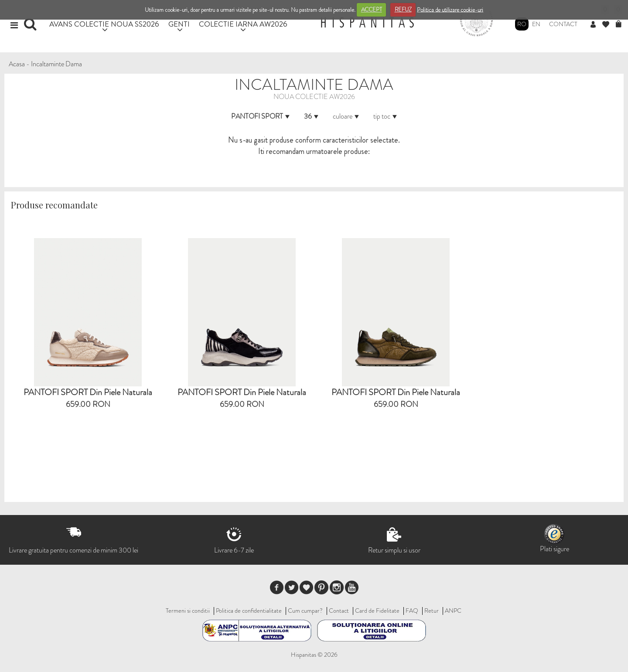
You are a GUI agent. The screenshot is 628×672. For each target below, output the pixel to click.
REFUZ (403, 9)
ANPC (453, 611)
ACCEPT (372, 9)
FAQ (412, 611)
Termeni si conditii (188, 611)
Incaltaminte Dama (56, 64)
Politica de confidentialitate (249, 611)
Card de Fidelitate (377, 611)
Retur (432, 611)
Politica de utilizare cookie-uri (450, 9)
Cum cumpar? (305, 611)
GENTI (179, 24)
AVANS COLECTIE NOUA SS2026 (104, 24)
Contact (563, 24)
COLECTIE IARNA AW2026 (243, 24)
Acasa (17, 64)
